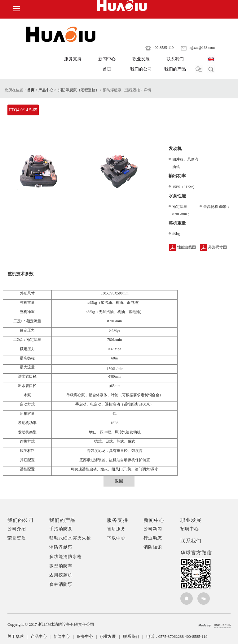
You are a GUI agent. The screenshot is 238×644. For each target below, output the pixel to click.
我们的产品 (175, 69)
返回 (119, 481)
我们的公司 (141, 69)
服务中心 (88, 636)
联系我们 (175, 59)
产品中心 (46, 90)
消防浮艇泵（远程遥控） (79, 90)
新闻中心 (107, 59)
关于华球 (19, 636)
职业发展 (141, 59)
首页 (107, 69)
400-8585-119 (159, 48)
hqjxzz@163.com (198, 48)
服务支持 (73, 59)
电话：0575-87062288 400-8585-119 (177, 636)
